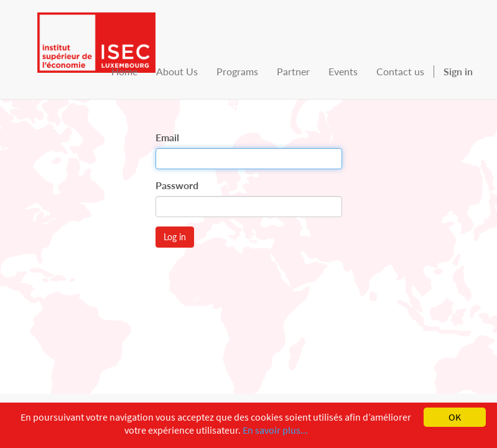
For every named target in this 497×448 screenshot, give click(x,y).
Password (177, 185)
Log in (175, 237)
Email (167, 137)
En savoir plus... (275, 430)
